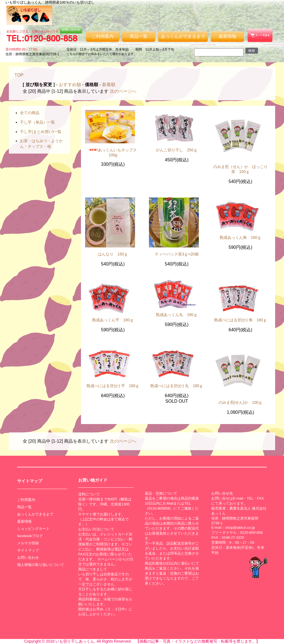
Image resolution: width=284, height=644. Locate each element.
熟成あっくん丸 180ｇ (177, 315)
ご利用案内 (103, 36)
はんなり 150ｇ (113, 254)
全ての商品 (30, 113)
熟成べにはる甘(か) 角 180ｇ (241, 320)
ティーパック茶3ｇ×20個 (177, 254)
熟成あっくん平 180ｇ (113, 320)
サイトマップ (28, 550)
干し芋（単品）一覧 (37, 122)
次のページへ (123, 91)
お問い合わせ (28, 557)
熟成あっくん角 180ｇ (240, 237)
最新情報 (227, 36)
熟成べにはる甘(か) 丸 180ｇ (177, 386)
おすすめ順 (70, 85)
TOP (19, 75)
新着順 (109, 85)
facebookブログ (30, 536)
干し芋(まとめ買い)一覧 (41, 132)
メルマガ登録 (28, 543)
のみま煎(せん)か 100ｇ (241, 402)
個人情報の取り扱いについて (41, 565)
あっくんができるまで (183, 36)
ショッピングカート (33, 529)
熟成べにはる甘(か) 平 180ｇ (113, 386)
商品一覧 (139, 36)
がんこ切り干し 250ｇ (177, 150)
